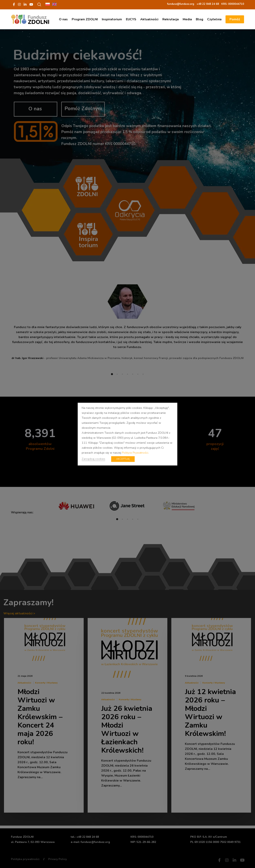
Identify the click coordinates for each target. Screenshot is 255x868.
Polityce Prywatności (135, 452)
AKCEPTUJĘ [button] (123, 459)
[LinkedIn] (25, 4)
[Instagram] (19, 4)
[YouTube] (31, 4)
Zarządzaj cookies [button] (93, 459)
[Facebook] (14, 4)
